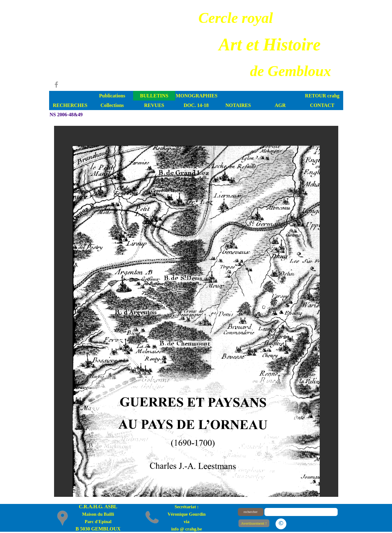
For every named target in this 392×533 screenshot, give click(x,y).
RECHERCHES (70, 105)
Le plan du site (314, 523)
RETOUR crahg (322, 96)
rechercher (251, 512)
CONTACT (322, 105)
